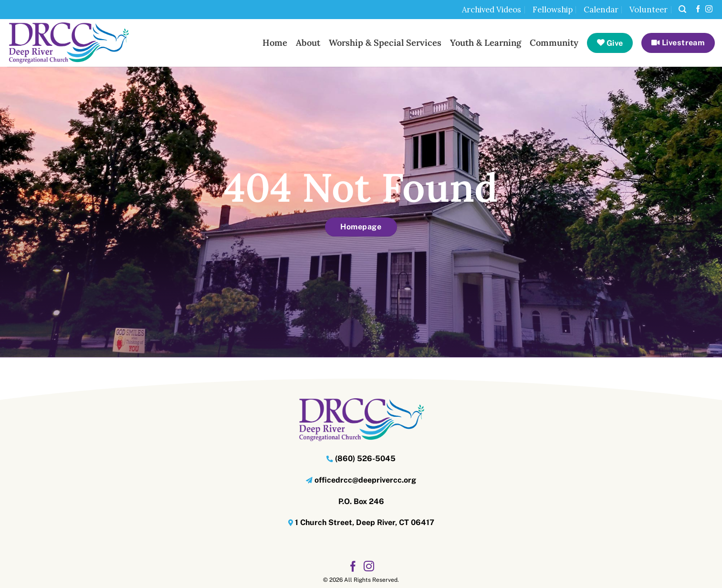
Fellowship (553, 10)
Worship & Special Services (385, 43)
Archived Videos (492, 10)
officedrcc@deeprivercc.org (365, 480)
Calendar (601, 10)
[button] (682, 9)
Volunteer (649, 10)
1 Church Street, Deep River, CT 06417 (365, 522)
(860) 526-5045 (365, 459)
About (308, 43)
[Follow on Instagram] (709, 9)
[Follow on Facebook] (698, 9)
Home (275, 43)
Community (554, 43)
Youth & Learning (486, 43)
